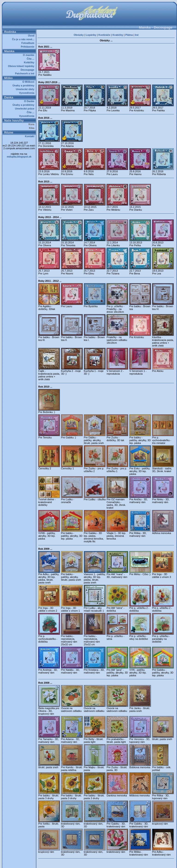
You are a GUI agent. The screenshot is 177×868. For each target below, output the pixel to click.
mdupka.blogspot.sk (19, 157)
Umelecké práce (25, 109)
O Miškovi (29, 82)
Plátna (129, 35)
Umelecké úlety (26, 89)
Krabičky (118, 35)
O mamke (29, 55)
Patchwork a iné (25, 73)
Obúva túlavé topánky (22, 66)
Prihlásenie (28, 47)
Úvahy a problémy (24, 85)
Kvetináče (104, 35)
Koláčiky (30, 62)
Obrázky (79, 35)
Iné (137, 35)
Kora (32, 124)
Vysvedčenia (27, 93)
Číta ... (31, 59)
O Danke (30, 101)
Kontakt (30, 136)
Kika (32, 128)
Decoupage (28, 70)
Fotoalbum (29, 43)
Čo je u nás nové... (24, 39)
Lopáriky (91, 35)
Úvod (32, 36)
